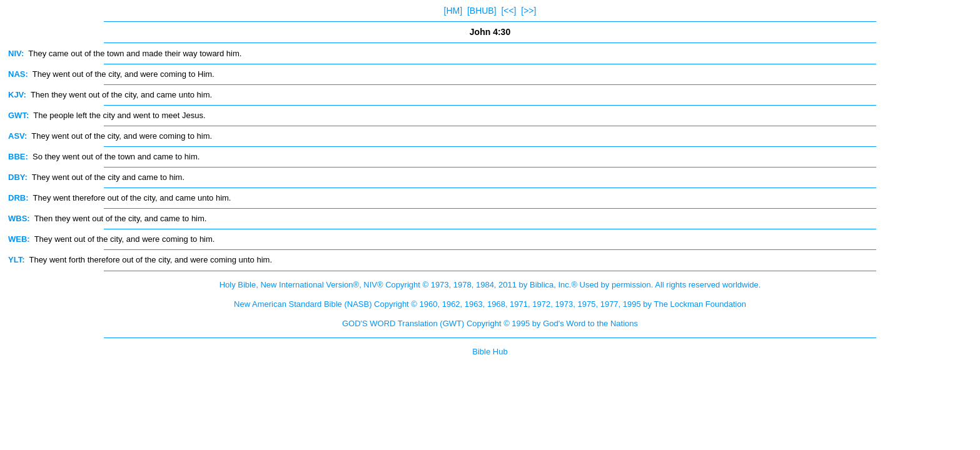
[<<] (508, 11)
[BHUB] (482, 11)
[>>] (528, 11)
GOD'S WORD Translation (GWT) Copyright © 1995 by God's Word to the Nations (490, 323)
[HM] (453, 11)
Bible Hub (490, 352)
